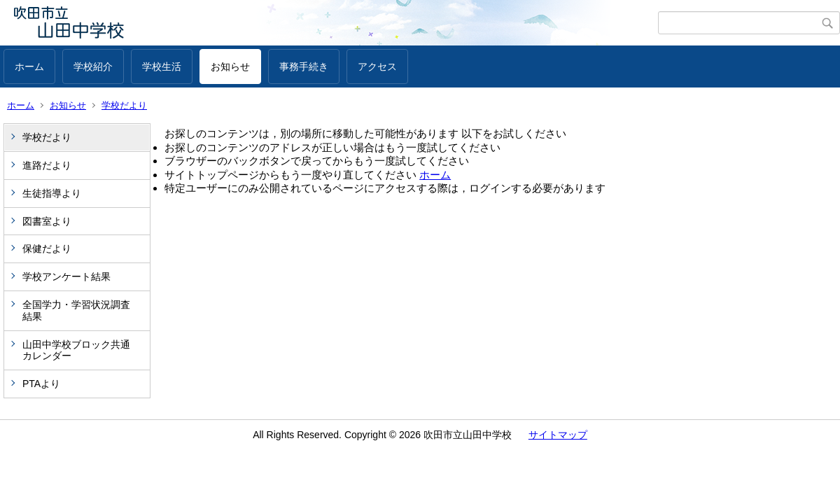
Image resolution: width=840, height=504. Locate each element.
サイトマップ (558, 435)
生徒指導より (52, 193)
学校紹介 (93, 66)
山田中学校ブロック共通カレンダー (76, 350)
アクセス (377, 66)
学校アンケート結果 (66, 276)
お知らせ (230, 66)
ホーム (29, 66)
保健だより (47, 248)
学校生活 (162, 66)
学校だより (124, 105)
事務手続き (304, 66)
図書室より (47, 221)
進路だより (47, 165)
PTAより (41, 384)
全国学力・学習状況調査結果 (76, 310)
